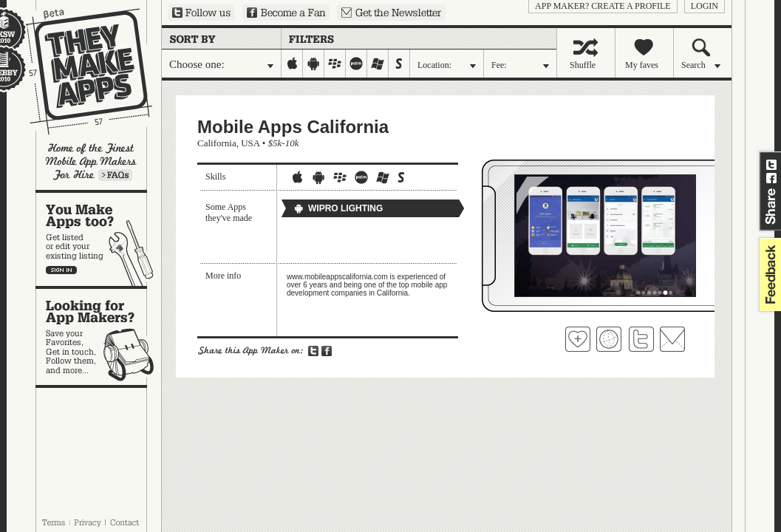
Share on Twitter (771, 165)
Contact (126, 522)
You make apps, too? (99, 239)
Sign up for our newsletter (391, 13)
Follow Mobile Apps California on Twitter (641, 339)
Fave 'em (578, 339)
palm (357, 64)
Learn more (115, 175)
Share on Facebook (771, 178)
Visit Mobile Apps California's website (609, 339)
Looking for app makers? (99, 337)
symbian (399, 64)
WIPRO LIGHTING (338, 208)
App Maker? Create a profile (603, 6)
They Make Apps (79, 71)
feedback (768, 274)
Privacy (88, 522)
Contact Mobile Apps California (672, 339)
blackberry (335, 64)
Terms (53, 522)
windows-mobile (378, 64)
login (705, 6)
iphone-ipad (292, 64)
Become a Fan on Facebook (286, 13)
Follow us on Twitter (201, 13)
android (314, 64)
